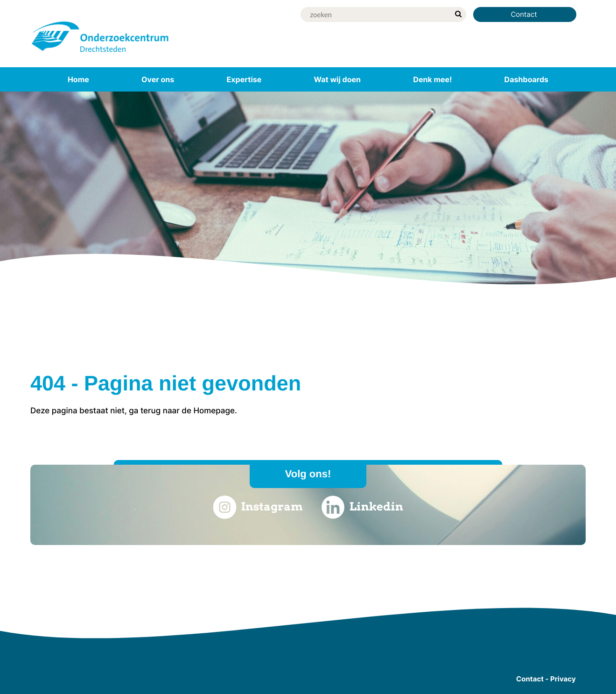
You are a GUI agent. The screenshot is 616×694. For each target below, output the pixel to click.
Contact (525, 14)
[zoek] (458, 14)
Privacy (563, 679)
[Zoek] (375, 14)
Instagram (258, 507)
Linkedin (362, 507)
